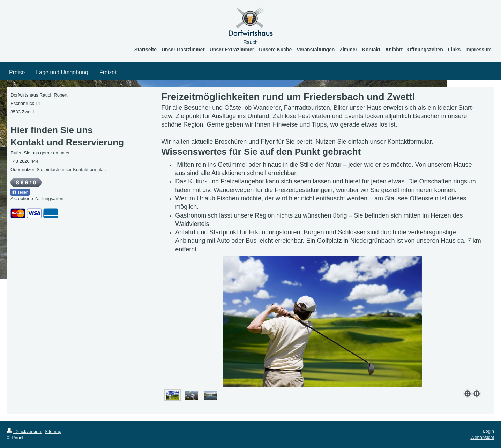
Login (488, 431)
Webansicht (482, 437)
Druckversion (25, 431)
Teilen (20, 192)
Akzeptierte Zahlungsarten (37, 199)
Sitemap (53, 431)
